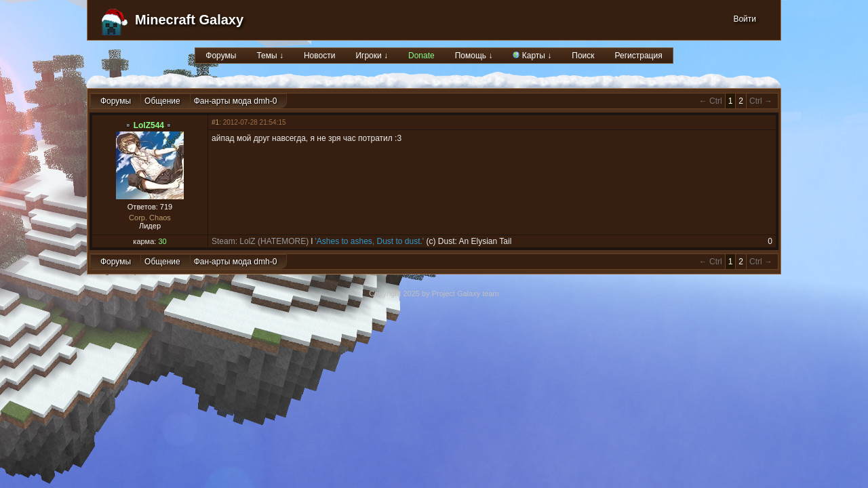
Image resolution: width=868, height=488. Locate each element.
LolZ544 (149, 125)
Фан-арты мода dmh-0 (236, 101)
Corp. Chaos (150, 218)
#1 (215, 122)
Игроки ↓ (372, 56)
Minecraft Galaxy (189, 20)
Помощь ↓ (474, 56)
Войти (745, 19)
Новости (319, 56)
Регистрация (639, 56)
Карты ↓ (532, 56)
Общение (162, 101)
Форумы (221, 56)
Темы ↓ (270, 56)
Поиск (583, 56)
